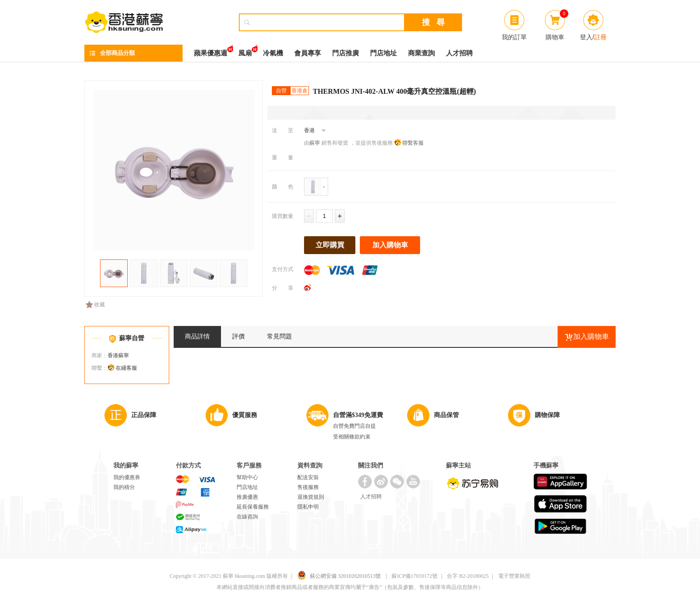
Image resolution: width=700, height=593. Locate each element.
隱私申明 (308, 507)
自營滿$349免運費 (358, 415)
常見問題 (279, 336)
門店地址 (383, 53)
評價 (238, 336)
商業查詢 (421, 53)
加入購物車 (390, 245)
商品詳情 (197, 336)
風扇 (245, 51)
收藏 (95, 305)
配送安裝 (308, 477)
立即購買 (330, 245)
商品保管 (446, 415)
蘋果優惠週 (210, 51)
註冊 (600, 37)
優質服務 (245, 415)
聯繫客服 (413, 143)
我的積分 (124, 487)
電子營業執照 (514, 576)
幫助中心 (247, 477)
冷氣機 (273, 53)
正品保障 (144, 415)
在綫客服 (126, 368)
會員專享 (308, 53)
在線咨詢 (247, 517)
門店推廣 (346, 53)
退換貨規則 (311, 497)
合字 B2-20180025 (468, 576)
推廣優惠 (247, 497)
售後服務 (308, 487)
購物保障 (547, 415)
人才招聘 (459, 53)
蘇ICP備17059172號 (415, 576)
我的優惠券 (127, 477)
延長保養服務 (253, 507)
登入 (586, 37)
